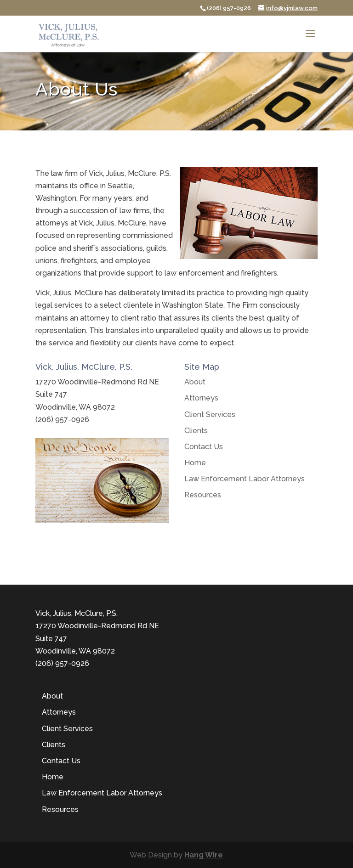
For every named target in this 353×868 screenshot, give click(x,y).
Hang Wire (204, 855)
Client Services (210, 414)
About (195, 382)
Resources (203, 495)
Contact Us (204, 447)
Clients (196, 431)
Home (195, 463)
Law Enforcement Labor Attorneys (245, 479)
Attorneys (201, 398)
